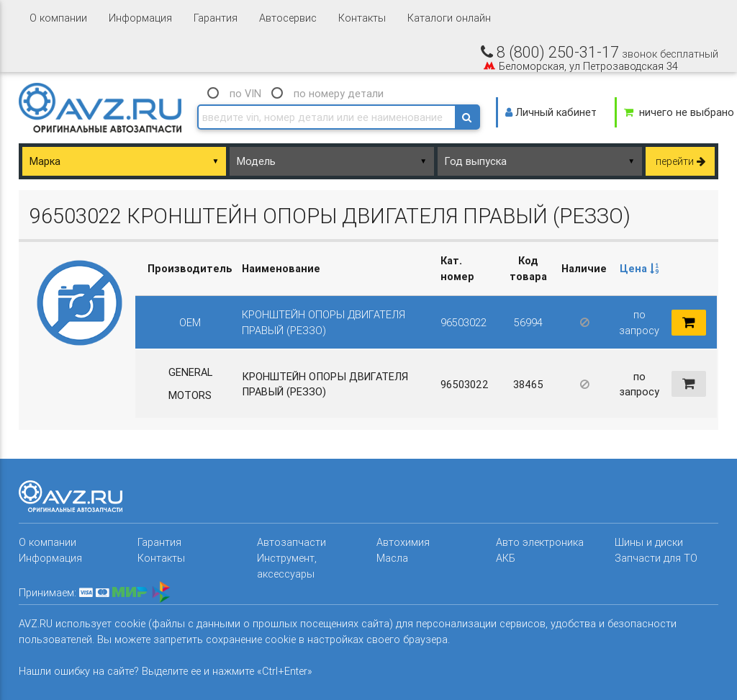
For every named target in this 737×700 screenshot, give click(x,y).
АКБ (506, 558)
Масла (392, 558)
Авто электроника (540, 542)
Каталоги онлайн (449, 18)
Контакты (362, 18)
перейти (681, 161)
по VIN (245, 93)
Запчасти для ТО (656, 558)
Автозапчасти (291, 542)
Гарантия (216, 18)
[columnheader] (639, 269)
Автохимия (403, 542)
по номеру (339, 93)
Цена (639, 268)
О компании (58, 18)
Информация (140, 18)
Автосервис (288, 18)
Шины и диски (649, 542)
